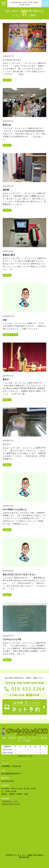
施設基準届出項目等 (12, 804)
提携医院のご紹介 (11, 801)
